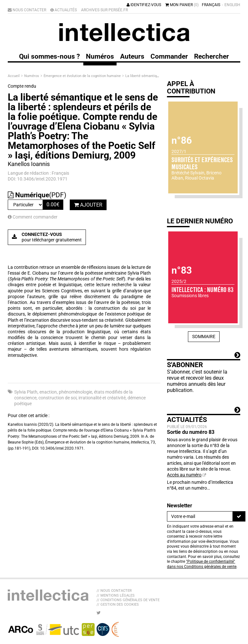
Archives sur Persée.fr (104, 10)
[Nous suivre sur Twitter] (99, 613)
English (232, 5)
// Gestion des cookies (118, 605)
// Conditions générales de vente (128, 600)
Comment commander (33, 217)
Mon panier (182, 5)
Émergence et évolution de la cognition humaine (83, 76)
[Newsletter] (200, 516)
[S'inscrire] (239, 516)
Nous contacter (27, 10)
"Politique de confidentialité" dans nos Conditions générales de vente (202, 564)
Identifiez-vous (144, 5)
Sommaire (204, 337)
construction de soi (57, 398)
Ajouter (88, 205)
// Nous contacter (114, 591)
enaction (48, 392)
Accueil (14, 76)
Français (211, 5)
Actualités (64, 10)
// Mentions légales (116, 595)
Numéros (32, 76)
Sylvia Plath (26, 392)
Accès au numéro (184, 475)
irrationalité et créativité (102, 398)
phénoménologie (75, 392)
